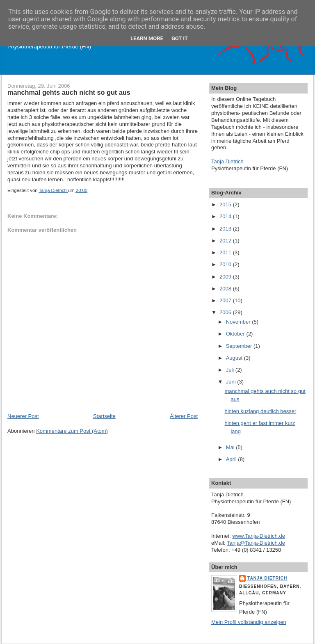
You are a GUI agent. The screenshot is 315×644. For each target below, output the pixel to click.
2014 (226, 216)
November (239, 322)
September (240, 346)
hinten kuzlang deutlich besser (260, 411)
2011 (226, 252)
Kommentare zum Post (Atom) (72, 431)
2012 (226, 241)
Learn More (147, 38)
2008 (226, 289)
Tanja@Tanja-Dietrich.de (256, 543)
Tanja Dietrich (227, 161)
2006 (226, 312)
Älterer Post (184, 416)
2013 (226, 229)
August (235, 358)
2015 (226, 204)
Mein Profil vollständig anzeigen (249, 622)
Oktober (236, 334)
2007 (226, 300)
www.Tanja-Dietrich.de (259, 536)
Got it (180, 38)
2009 (226, 277)
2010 (226, 264)
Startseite (104, 416)
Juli (231, 370)
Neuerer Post (23, 416)
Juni (232, 382)
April (232, 459)
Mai (231, 447)
